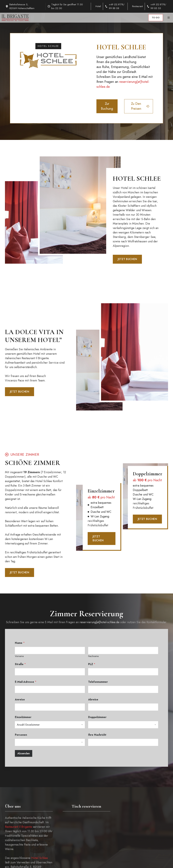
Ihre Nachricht (97, 735)
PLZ (92, 664)
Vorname (19, 656)
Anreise (20, 699)
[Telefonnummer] (123, 689)
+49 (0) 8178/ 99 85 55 (158, 6)
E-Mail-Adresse (26, 682)
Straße (20, 664)
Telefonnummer (98, 682)
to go (156, 18)
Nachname (93, 656)
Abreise (93, 699)
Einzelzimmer (23, 717)
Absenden (24, 753)
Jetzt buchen (127, 259)
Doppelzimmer (97, 717)
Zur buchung (107, 106)
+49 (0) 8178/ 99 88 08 (117, 6)
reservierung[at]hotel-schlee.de (99, 622)
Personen (21, 735)
